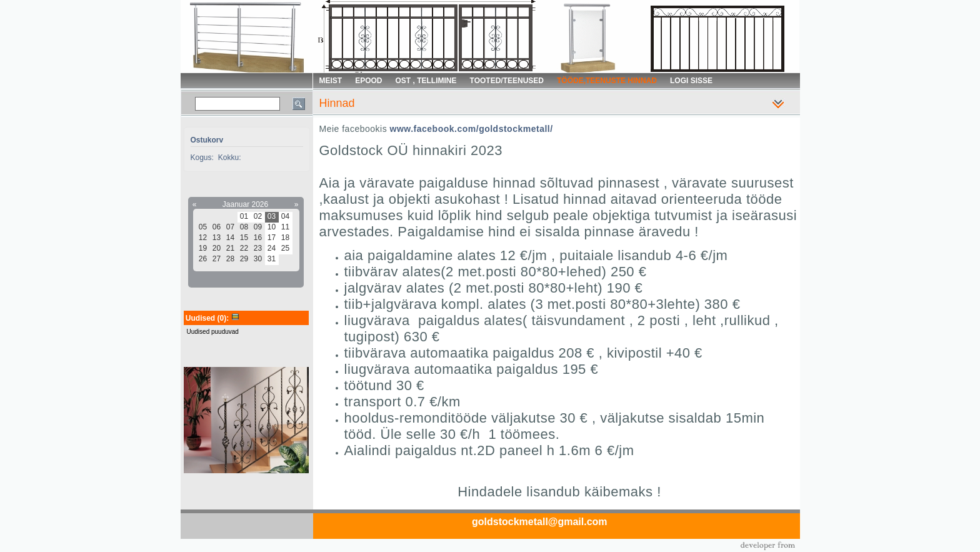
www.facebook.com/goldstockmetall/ (472, 129)
